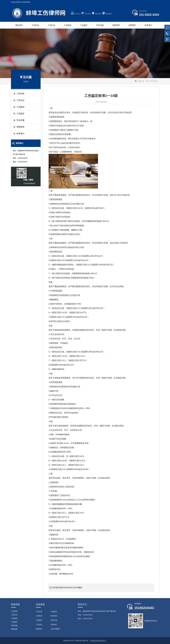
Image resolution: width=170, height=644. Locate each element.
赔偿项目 (39, 629)
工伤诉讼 (39, 625)
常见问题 (100, 25)
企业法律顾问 (55, 629)
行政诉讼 (54, 625)
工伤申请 (39, 616)
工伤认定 (51, 25)
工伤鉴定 (84, 25)
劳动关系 (54, 620)
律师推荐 (116, 25)
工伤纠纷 (35, 25)
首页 (147, 81)
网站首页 (19, 25)
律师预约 (132, 25)
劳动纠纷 (54, 616)
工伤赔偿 (68, 25)
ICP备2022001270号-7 (98, 641)
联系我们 (148, 25)
